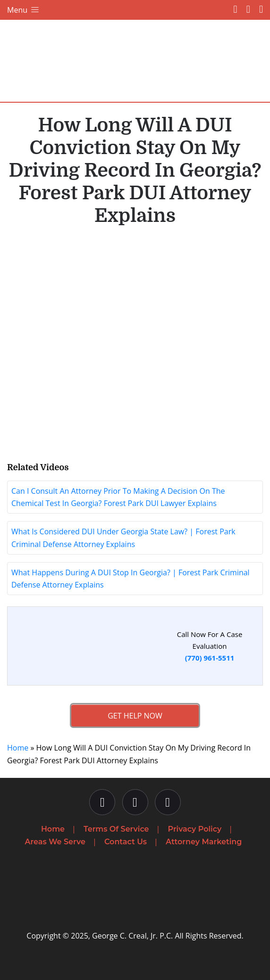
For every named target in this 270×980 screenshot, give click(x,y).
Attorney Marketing (204, 842)
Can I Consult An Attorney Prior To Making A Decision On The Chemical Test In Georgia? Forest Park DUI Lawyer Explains (118, 497)
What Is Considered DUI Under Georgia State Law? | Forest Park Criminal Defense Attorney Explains (123, 538)
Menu (24, 10)
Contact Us (126, 842)
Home (18, 748)
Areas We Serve (55, 842)
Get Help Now (135, 716)
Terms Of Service (116, 829)
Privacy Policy (195, 829)
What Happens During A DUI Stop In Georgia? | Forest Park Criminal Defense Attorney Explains (131, 579)
